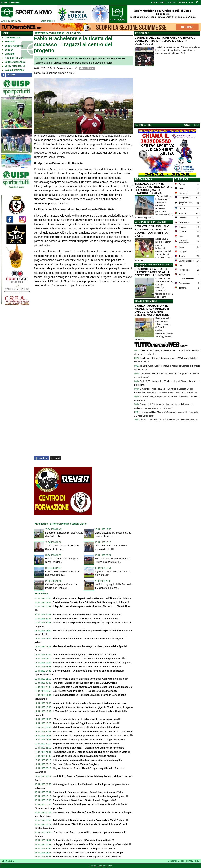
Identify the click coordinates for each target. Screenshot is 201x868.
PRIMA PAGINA (144, 179)
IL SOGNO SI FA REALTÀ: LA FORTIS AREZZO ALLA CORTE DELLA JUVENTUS (152, 272)
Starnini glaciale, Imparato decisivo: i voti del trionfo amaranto (87, 615)
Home (5, 33)
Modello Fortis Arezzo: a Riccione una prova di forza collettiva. (87, 857)
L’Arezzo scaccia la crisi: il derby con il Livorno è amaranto (85, 719)
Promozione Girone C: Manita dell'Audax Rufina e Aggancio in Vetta (90, 752)
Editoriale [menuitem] (8, 42)
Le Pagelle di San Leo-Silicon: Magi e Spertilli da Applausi (85, 756)
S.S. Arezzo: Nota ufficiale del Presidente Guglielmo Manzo (85, 691)
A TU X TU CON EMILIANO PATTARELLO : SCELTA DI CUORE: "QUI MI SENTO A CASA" (152, 231)
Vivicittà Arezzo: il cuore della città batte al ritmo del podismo (87, 727)
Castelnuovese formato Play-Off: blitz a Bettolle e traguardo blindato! (91, 602)
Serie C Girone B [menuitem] (12, 46)
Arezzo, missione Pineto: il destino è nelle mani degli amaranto (87, 659)
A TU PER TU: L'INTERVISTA (151, 222)
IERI (196, 125)
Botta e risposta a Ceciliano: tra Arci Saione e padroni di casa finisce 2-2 (93, 687)
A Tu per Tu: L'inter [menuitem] (14, 58)
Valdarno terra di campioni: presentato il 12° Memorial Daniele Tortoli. (91, 736)
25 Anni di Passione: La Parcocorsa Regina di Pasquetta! (84, 849)
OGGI (187, 125)
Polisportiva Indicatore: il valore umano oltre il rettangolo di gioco (89, 796)
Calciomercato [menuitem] (11, 38)
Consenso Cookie (176, 861)
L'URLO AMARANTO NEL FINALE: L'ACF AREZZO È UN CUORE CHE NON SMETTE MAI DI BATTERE (152, 310)
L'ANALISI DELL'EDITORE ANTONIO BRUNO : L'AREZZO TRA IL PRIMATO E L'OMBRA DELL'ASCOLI (165, 41)
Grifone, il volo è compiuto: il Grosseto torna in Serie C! (83, 840)
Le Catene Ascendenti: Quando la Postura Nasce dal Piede (85, 655)
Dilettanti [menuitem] (8, 54)
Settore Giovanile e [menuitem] (14, 62)
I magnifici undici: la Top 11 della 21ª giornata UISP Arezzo (85, 683)
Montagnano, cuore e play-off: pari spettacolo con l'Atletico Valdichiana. (92, 598)
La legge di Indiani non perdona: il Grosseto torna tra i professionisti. (91, 844)
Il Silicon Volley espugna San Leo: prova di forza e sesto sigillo (87, 760)
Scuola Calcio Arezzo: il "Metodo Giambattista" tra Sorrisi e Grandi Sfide (93, 732)
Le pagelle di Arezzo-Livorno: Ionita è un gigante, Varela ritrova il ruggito (93, 707)
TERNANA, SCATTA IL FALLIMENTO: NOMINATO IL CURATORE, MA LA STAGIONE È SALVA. (153, 188)
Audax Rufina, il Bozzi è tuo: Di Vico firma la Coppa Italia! (84, 800)
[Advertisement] (167, 96)
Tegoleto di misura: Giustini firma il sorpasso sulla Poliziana (86, 744)
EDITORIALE (142, 33)
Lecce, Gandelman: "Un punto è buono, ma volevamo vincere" (169, 420)
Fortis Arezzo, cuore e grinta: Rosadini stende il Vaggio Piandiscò (89, 740)
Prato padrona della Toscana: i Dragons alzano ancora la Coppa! (88, 853)
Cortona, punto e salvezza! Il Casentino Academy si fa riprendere (89, 748)
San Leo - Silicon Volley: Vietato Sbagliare (76, 764)
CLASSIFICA (182, 179)
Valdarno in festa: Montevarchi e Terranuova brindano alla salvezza (90, 703)
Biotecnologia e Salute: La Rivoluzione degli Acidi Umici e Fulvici (89, 679)
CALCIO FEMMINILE (146, 301)
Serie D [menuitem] (7, 50)
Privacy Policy (193, 861)
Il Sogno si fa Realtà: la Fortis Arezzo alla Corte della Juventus (87, 667)
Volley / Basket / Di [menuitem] (13, 66)
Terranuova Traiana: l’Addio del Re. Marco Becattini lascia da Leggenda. (92, 663)
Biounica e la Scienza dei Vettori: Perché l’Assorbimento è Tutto (88, 792)
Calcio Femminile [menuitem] (13, 70)
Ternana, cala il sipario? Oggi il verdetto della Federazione (85, 723)
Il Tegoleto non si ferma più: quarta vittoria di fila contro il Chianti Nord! (92, 606)
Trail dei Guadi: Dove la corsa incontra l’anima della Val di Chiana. (89, 820)
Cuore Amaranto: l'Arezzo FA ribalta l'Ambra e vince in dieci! (86, 619)
